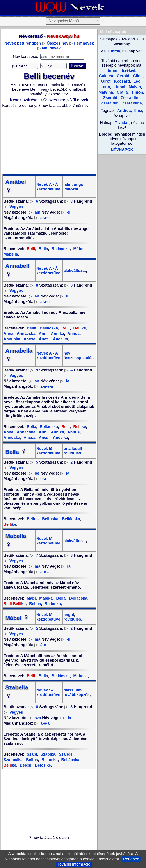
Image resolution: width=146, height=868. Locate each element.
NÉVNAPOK (122, 150)
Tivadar (122, 123)
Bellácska (60, 249)
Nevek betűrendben (23, 43)
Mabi (31, 598)
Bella (43, 249)
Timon (137, 92)
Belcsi (25, 765)
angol (79, 184)
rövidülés (72, 619)
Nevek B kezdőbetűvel (49, 451)
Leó (136, 81)
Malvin (134, 87)
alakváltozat (75, 271)
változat (71, 189)
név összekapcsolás (79, 356)
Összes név (58, 43)
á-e (43, 645)
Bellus (33, 519)
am (37, 212)
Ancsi (44, 339)
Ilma (138, 111)
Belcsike (42, 765)
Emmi (113, 70)
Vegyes (16, 207)
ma (37, 566)
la (68, 381)
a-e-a (45, 572)
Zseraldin (129, 98)
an (37, 296)
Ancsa (29, 339)
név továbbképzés (77, 692)
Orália (122, 92)
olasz (69, 690)
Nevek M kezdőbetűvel (49, 541)
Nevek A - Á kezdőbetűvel (49, 187)
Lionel (119, 87)
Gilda (137, 76)
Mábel (78, 249)
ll (67, 296)
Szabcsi (66, 754)
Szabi (32, 754)
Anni (43, 334)
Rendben (131, 859)
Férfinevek (84, 43)
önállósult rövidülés (73, 451)
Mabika (45, 598)
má (37, 639)
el (69, 212)
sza (38, 718)
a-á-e (45, 218)
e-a (43, 479)
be (37, 473)
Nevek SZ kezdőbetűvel (49, 692)
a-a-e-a (47, 386)
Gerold (122, 76)
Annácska (26, 334)
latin (68, 184)
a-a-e (45, 302)
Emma (113, 51)
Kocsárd (121, 81)
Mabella (80, 676)
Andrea (124, 111)
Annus (73, 334)
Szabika (47, 754)
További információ (74, 864)
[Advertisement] (49, 141)
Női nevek (51, 48)
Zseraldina (131, 103)
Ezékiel (128, 70)
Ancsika (60, 339)
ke (79, 328)
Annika (57, 334)
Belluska (50, 519)
